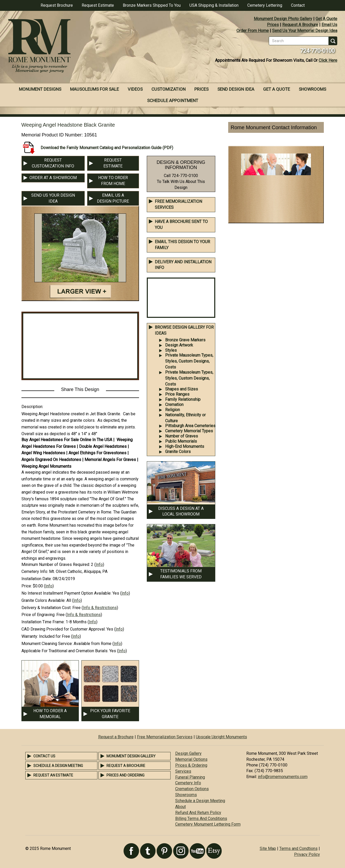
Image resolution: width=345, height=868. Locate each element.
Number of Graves (182, 436)
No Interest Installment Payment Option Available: (66, 593)
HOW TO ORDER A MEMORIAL (50, 714)
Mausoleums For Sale (94, 89)
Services (183, 771)
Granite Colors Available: (43, 600)
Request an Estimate (53, 775)
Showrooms (312, 89)
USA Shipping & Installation (214, 5)
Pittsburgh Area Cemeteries (190, 426)
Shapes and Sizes (182, 389)
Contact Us (44, 756)
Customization (168, 89)
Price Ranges (177, 394)
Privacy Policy (307, 854)
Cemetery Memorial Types (189, 431)
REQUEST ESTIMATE (113, 163)
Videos (135, 89)
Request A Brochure (300, 25)
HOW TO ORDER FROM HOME (113, 181)
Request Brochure (57, 5)
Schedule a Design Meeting (58, 766)
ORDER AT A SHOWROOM (53, 178)
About (181, 807)
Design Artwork (179, 345)
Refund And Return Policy (198, 813)
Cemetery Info (188, 783)
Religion (172, 410)
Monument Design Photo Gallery (283, 19)
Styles (171, 350)
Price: (27, 586)
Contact (298, 5)
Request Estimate (98, 5)
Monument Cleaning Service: (47, 644)
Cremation (174, 405)
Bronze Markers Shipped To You (152, 5)
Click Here (328, 60)
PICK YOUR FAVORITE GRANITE (110, 714)
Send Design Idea (236, 89)
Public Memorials (181, 441)
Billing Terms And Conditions (201, 819)
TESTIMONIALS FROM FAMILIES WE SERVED (181, 574)
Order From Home (253, 31)
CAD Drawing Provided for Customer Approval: (63, 629)
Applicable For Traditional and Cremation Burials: (65, 651)
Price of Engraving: (38, 615)
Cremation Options (192, 789)
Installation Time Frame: (43, 622)
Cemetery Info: (35, 571)
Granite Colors (178, 452)
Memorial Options (191, 759)
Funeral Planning (190, 777)
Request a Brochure (116, 737)
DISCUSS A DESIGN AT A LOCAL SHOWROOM (181, 511)
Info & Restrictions (100, 608)
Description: (32, 407)
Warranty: (30, 636)
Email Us (329, 25)
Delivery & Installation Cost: (46, 608)
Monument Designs (40, 89)
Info (99, 564)
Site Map (268, 848)
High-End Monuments (185, 446)
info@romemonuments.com (283, 777)
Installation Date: (37, 579)
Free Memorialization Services (165, 737)
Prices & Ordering (191, 765)
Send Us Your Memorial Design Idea (305, 31)
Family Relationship (183, 399)
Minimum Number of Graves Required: (56, 564)
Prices (273, 25)
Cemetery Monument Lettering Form (208, 824)
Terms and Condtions (298, 848)
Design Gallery (188, 753)
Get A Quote (326, 19)
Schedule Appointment (173, 101)
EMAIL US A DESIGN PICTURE (113, 198)
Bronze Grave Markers (185, 340)
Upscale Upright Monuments (221, 737)
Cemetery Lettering (265, 5)
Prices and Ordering (125, 775)
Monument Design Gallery (131, 756)
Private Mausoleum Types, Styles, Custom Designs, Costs (189, 361)
